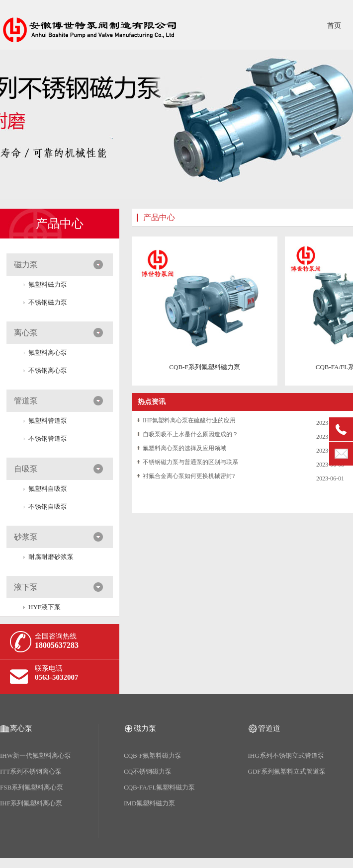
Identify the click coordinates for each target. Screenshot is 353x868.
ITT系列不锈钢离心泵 (31, 771)
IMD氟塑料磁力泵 (149, 803)
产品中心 (60, 224)
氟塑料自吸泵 (48, 489)
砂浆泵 (26, 537)
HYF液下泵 (44, 607)
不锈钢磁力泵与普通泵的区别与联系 (190, 462)
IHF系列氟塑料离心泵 (31, 803)
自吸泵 (26, 469)
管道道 (269, 728)
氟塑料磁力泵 (48, 284)
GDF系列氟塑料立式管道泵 (287, 771)
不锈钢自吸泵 (48, 507)
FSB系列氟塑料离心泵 (32, 787)
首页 (334, 26)
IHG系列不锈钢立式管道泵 (286, 755)
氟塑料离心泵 (48, 353)
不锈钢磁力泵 (48, 302)
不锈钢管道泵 (48, 438)
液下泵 (26, 587)
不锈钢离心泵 (48, 370)
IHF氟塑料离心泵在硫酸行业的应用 (189, 420)
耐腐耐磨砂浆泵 (51, 557)
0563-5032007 (57, 677)
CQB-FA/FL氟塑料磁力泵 (160, 787)
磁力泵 (26, 265)
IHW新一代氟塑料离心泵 (36, 755)
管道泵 (26, 401)
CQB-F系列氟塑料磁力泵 (204, 367)
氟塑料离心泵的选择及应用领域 (184, 448)
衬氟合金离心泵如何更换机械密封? (189, 476)
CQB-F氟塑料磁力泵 (153, 755)
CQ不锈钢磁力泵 (148, 771)
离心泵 (26, 333)
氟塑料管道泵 (48, 421)
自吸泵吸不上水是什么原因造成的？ (190, 434)
